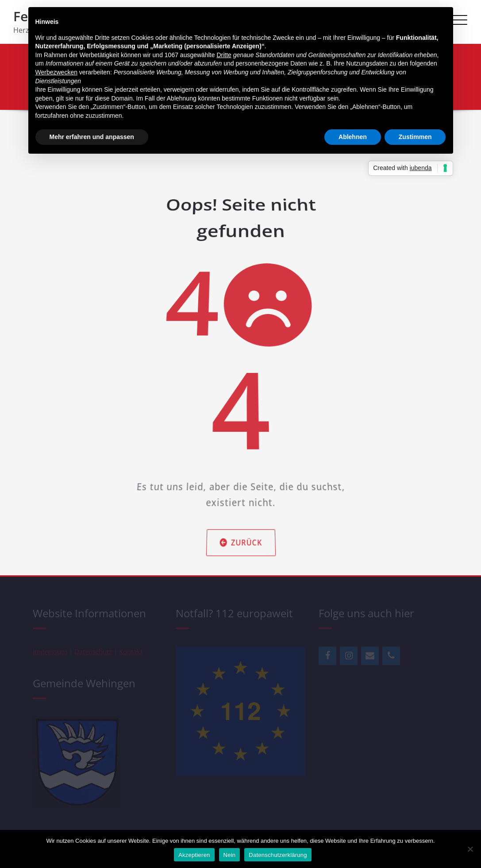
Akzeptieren (194, 855)
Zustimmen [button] (415, 137)
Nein (230, 855)
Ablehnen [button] (353, 137)
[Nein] (470, 849)
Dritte (224, 55)
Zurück (241, 499)
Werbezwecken (56, 72)
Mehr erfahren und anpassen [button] (92, 137)
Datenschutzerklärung (278, 855)
